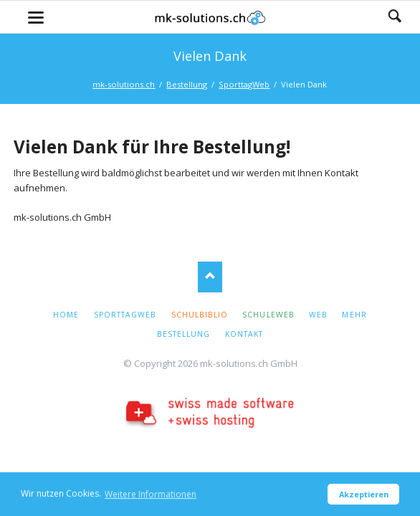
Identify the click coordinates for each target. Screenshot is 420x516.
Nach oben (210, 277)
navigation (36, 18)
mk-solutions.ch (124, 84)
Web (318, 315)
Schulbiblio (200, 315)
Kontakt (244, 334)
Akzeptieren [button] (364, 494)
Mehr (354, 315)
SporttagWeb (244, 84)
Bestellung (187, 84)
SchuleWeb (268, 315)
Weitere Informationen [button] (151, 494)
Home (66, 315)
